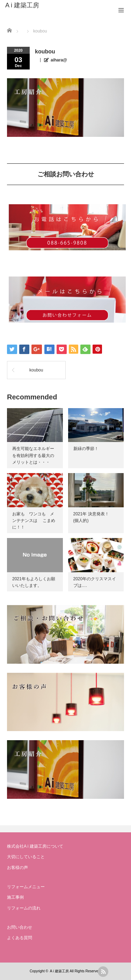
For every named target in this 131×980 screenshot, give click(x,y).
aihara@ (59, 60)
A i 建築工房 (22, 5)
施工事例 (15, 897)
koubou (36, 370)
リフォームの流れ (24, 908)
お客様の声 (17, 868)
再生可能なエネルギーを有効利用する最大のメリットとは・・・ (33, 455)
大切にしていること (26, 857)
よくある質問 (20, 938)
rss (103, 972)
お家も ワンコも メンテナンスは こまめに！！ (34, 521)
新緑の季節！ (86, 449)
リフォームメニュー (26, 887)
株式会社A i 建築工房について (35, 846)
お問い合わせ (20, 927)
